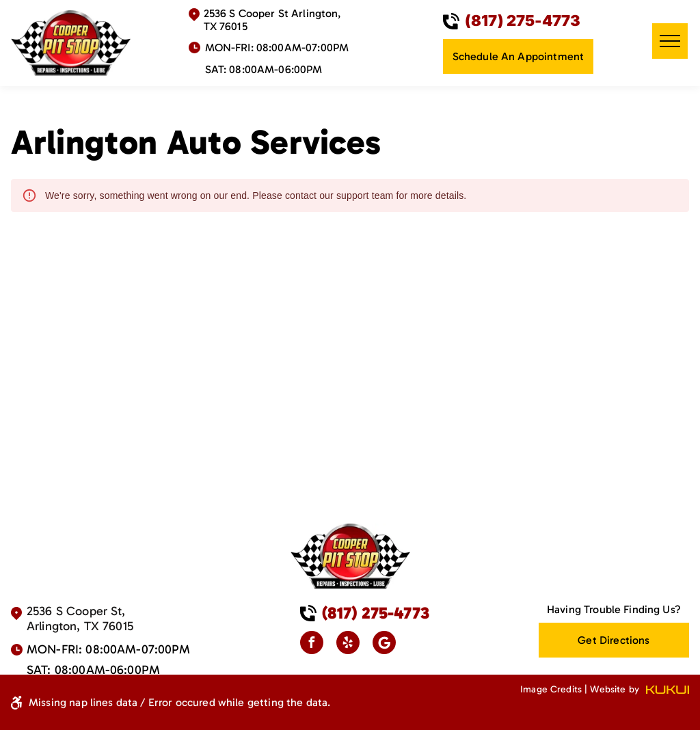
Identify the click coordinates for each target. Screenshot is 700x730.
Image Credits (551, 689)
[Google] (384, 644)
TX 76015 (226, 26)
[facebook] (312, 644)
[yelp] (348, 644)
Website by (615, 689)
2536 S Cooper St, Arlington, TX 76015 (80, 619)
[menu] (670, 41)
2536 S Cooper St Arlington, (272, 13)
